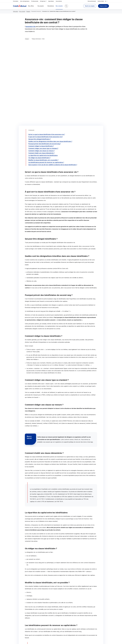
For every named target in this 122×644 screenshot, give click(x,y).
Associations (59, 1)
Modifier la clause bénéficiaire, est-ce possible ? (43, 71)
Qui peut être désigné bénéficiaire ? (40, 50)
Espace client (103, 6)
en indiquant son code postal (85, 639)
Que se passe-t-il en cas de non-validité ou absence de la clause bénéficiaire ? (53, 75)
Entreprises (43, 1)
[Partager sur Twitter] (67, 620)
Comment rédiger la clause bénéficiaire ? (41, 57)
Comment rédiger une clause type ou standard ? (43, 59)
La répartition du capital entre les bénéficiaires (43, 66)
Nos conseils (22, 11)
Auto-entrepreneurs (25, 1)
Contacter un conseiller (83, 607)
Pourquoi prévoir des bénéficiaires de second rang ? (45, 54)
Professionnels (35, 1)
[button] (90, 6)
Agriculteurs (51, 1)
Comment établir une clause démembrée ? (41, 64)
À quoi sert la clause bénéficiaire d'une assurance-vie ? (46, 47)
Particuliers (16, 1)
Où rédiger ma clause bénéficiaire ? (39, 68)
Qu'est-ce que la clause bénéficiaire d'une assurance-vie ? (47, 45)
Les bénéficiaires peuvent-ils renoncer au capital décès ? (46, 73)
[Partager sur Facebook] (71, 620)
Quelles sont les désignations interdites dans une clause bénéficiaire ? (50, 52)
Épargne (28, 11)
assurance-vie (30, 27)
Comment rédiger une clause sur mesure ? (42, 61)
